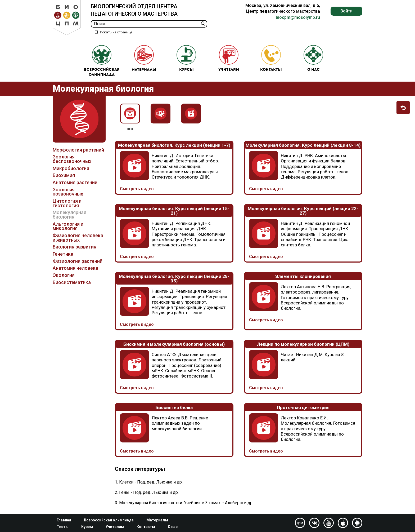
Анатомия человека (75, 268)
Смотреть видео (137, 189)
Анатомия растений (75, 182)
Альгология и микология (68, 226)
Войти (346, 11)
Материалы (144, 58)
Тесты (63, 527)
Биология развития (75, 247)
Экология (64, 275)
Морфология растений (78, 150)
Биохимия (64, 176)
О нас (313, 58)
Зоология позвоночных (68, 192)
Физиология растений (78, 261)
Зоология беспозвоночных (72, 159)
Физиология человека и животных (78, 238)
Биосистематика (72, 282)
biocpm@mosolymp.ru (298, 17)
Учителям (229, 58)
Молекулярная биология (69, 215)
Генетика (63, 254)
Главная (64, 520)
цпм (300, 523)
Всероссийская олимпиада (102, 61)
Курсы (186, 58)
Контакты (271, 58)
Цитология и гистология (67, 203)
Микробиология (71, 168)
